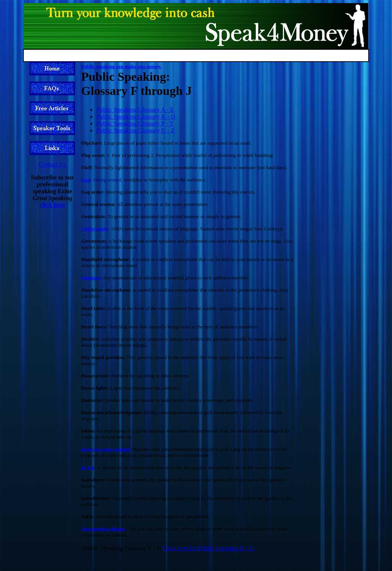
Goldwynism (95, 229)
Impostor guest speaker (106, 449)
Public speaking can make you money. (121, 66)
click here (52, 205)
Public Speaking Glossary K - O (136, 117)
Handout (91, 278)
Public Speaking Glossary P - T (135, 123)
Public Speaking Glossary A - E (135, 110)
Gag (86, 180)
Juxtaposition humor (103, 529)
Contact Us (52, 164)
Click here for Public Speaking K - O (209, 548)
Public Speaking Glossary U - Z (136, 130)
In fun (88, 467)
